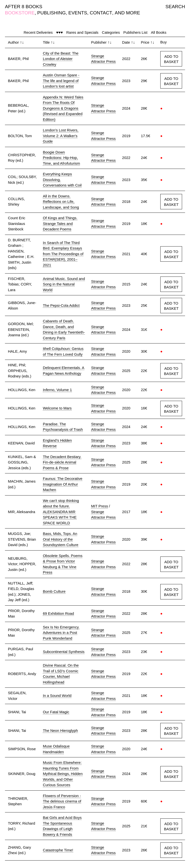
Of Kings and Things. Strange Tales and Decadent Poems (60, 223)
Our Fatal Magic (56, 712)
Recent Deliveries (38, 32)
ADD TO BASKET (171, 59)
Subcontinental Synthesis (64, 652)
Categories (111, 32)
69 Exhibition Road (58, 613)
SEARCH (175, 7)
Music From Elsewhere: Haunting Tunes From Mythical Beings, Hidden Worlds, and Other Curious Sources (63, 774)
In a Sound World (57, 696)
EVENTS (78, 13)
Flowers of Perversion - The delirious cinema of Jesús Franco (62, 801)
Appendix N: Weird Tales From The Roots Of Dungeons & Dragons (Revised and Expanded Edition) (63, 108)
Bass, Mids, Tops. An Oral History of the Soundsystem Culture (60, 539)
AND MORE (127, 13)
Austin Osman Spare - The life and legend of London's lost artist (61, 81)
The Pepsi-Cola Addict (61, 305)
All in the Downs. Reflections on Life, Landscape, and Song (61, 202)
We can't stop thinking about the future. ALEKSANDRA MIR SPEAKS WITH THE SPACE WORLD (61, 512)
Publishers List (135, 32)
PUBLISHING (52, 13)
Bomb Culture (54, 591)
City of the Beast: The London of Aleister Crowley (61, 59)
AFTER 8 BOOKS (24, 7)
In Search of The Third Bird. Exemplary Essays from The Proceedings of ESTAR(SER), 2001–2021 (63, 254)
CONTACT (101, 13)
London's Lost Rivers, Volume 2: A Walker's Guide (61, 136)
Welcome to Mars (57, 408)
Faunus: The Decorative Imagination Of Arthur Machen (63, 484)
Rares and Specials (82, 32)
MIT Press (99, 506)
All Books (159, 32)
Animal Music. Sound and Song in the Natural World (64, 284)
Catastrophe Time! (58, 850)
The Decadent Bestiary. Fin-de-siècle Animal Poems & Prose (62, 462)
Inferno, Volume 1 (57, 390)
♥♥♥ (59, 32)
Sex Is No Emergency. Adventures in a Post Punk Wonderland (61, 633)
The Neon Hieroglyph (60, 730)
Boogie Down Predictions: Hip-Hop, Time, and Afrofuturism (61, 158)
